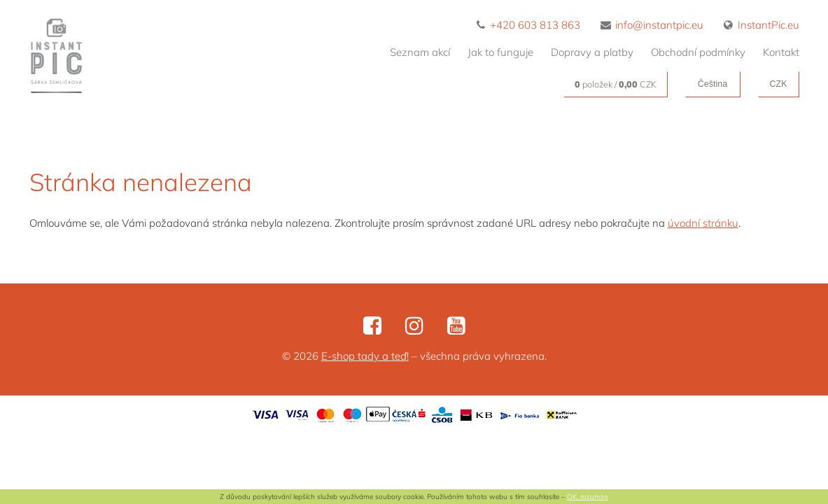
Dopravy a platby (592, 52)
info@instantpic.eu (652, 25)
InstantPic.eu (762, 25)
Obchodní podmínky (698, 52)
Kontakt (781, 52)
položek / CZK (616, 84)
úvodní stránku (703, 223)
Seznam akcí (420, 52)
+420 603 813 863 (528, 25)
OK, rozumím (588, 497)
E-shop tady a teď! (365, 356)
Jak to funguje (500, 52)
